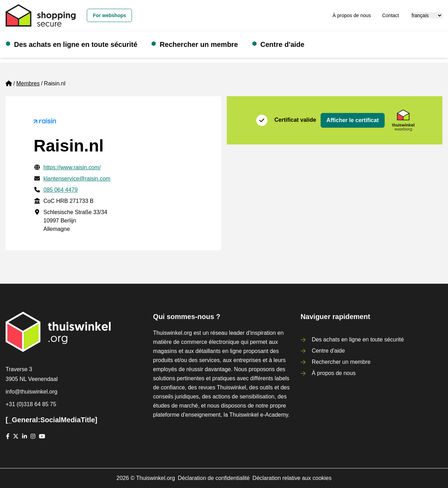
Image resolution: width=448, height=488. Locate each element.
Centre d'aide (282, 44)
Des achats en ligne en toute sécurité (76, 44)
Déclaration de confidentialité (214, 478)
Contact (391, 15)
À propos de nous (352, 15)
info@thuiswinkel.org (31, 392)
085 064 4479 (61, 190)
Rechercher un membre (199, 44)
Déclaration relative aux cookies (292, 478)
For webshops (109, 15)
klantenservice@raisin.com (77, 179)
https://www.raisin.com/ (72, 167)
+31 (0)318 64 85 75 (31, 404)
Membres (28, 83)
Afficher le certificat (353, 120)
